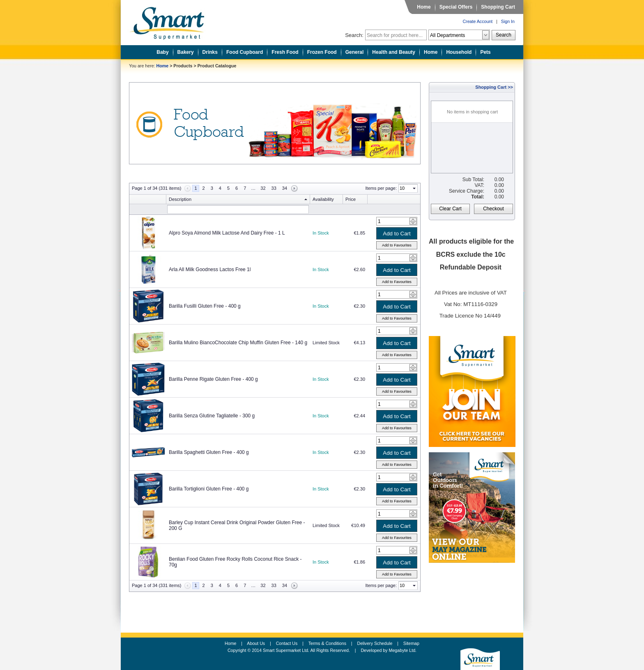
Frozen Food (322, 52)
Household (459, 52)
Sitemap (411, 643)
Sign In (508, 21)
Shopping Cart (498, 7)
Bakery (186, 52)
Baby (162, 52)
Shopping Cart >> (494, 87)
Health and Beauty (394, 52)
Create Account (477, 21)
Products (183, 66)
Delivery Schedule (375, 643)
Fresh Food (285, 52)
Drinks (210, 52)
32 (263, 188)
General (355, 52)
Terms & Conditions (327, 643)
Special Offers (456, 7)
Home (424, 7)
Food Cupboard (245, 52)
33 (274, 188)
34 (285, 188)
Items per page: (381, 188)
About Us (256, 643)
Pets (485, 52)
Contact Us (287, 643)
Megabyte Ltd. (403, 650)
